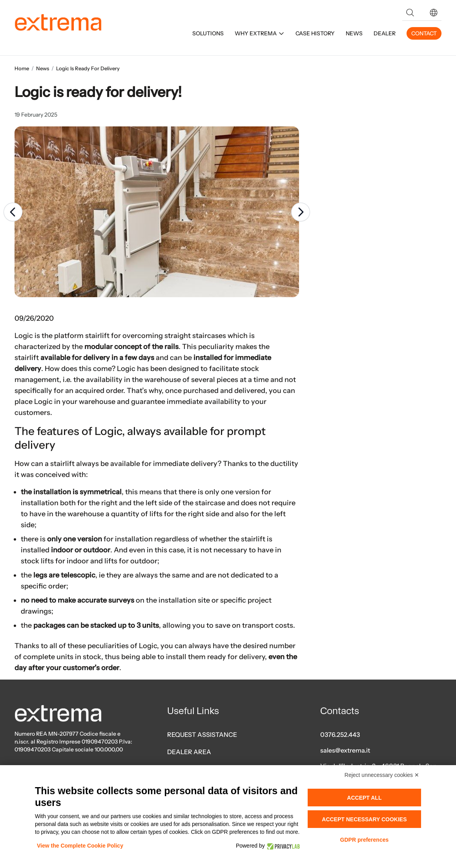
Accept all (364, 798)
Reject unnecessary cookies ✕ (382, 775)
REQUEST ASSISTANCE (202, 735)
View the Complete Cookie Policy (80, 846)
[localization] (434, 13)
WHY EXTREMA (260, 33)
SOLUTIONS (208, 33)
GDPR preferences (365, 840)
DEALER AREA (189, 752)
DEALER (385, 33)
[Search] (410, 13)
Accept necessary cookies (364, 819)
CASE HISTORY (315, 33)
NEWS (354, 33)
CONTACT (424, 33)
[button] (434, 13)
